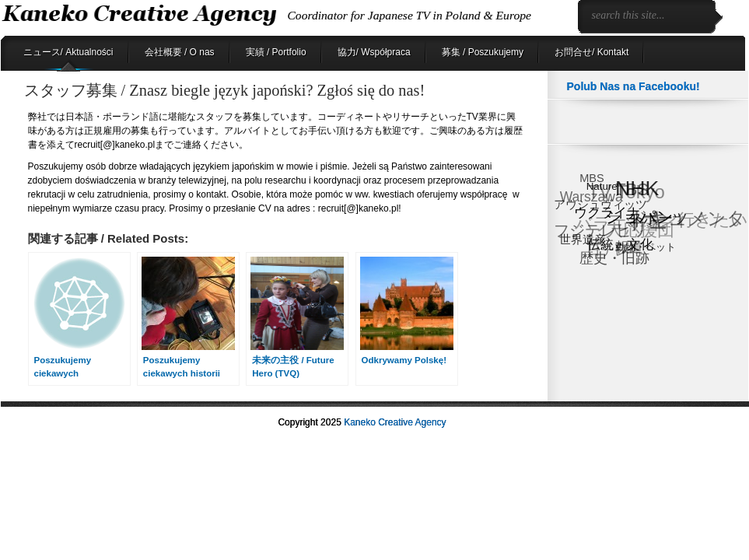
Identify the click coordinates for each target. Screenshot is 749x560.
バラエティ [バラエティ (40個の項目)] (619, 224)
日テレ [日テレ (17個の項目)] (607, 250)
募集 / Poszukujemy (483, 52)
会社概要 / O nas (180, 52)
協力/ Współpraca (374, 52)
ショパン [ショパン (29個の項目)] (640, 217)
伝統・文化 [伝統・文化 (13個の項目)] (620, 245)
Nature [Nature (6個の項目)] (602, 186)
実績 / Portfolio (276, 52)
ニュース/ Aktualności (68, 52)
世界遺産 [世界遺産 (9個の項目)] (583, 239)
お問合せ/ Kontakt (591, 52)
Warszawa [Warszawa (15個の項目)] (591, 197)
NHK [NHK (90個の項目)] (637, 189)
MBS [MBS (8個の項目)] (591, 178)
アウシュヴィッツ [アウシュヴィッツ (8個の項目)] (600, 205)
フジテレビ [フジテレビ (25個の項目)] (593, 231)
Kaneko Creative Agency (395, 422)
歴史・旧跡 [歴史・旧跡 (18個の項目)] (614, 258)
